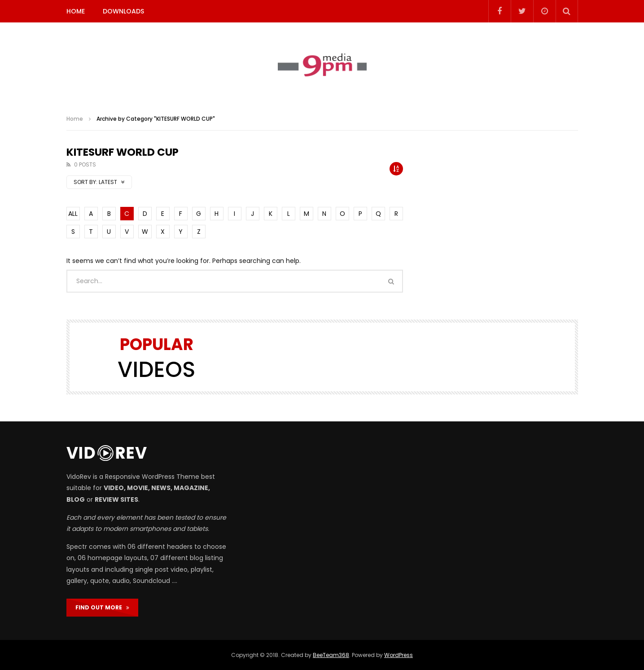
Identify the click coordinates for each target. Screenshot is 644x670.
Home (75, 119)
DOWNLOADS (123, 11)
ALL (73, 214)
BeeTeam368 (331, 655)
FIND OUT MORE (102, 607)
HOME (76, 11)
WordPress (399, 655)
